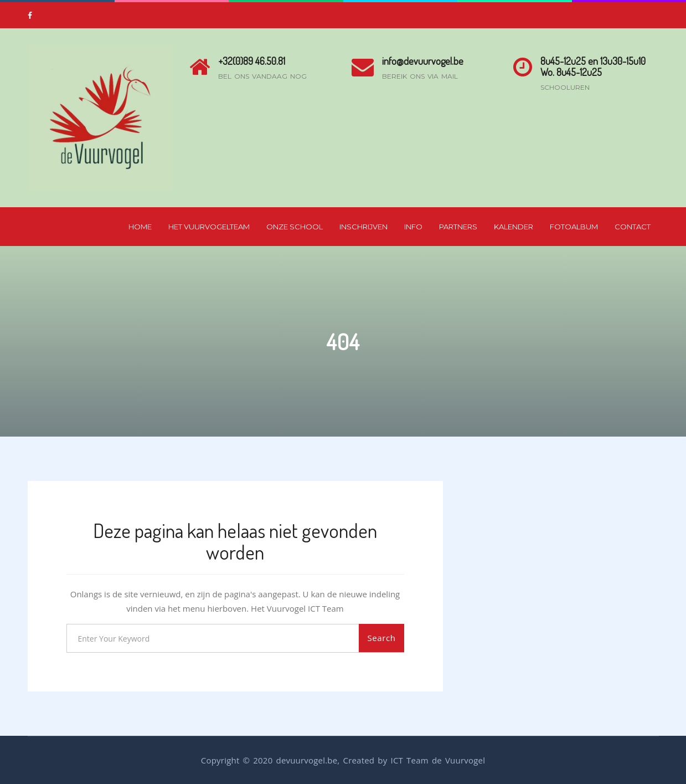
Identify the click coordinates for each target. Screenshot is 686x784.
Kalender (514, 227)
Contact (633, 227)
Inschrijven (363, 227)
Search (381, 638)
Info (413, 227)
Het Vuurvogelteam (209, 227)
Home (140, 227)
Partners (458, 227)
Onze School (295, 227)
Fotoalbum (574, 227)
